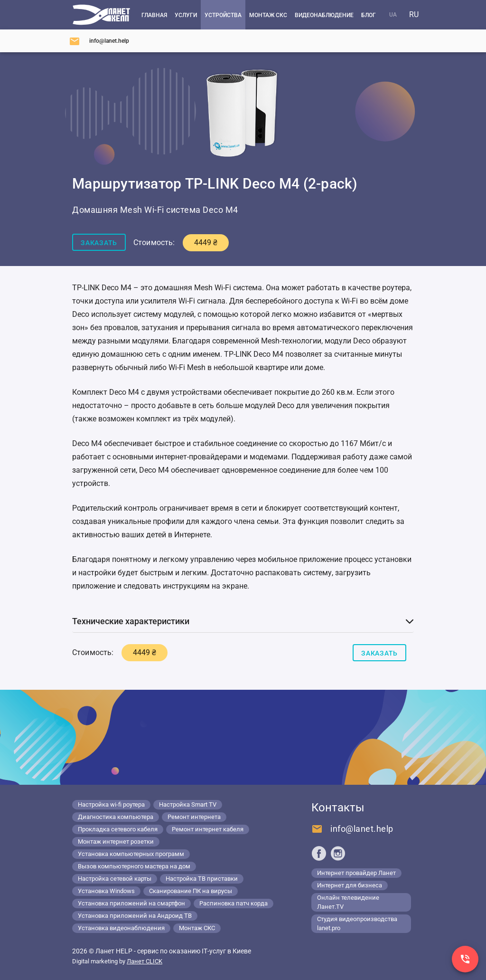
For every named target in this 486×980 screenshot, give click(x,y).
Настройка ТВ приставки (202, 879)
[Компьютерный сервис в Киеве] (101, 15)
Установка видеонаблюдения (121, 928)
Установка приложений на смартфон (131, 903)
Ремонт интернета (194, 817)
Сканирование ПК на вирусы (191, 891)
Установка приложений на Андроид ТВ (135, 916)
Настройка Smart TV (188, 804)
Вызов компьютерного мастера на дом (134, 866)
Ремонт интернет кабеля (208, 829)
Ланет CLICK (145, 961)
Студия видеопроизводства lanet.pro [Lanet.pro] (357, 923)
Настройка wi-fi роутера (111, 804)
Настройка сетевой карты (115, 879)
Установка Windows (106, 891)
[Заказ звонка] (465, 959)
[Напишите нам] (99, 41)
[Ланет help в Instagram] (338, 853)
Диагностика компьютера (116, 817)
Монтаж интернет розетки (116, 842)
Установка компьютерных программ (131, 854)
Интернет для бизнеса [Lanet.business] (350, 885)
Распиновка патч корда (234, 903)
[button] (243, 621)
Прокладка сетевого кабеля (118, 829)
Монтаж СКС (197, 928)
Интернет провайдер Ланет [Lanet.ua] (356, 873)
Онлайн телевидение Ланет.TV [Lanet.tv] (348, 902)
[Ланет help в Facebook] (319, 853)
